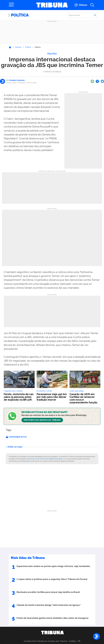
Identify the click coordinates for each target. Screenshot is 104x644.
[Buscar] (82, 15)
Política (20, 15)
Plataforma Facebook (56, 459)
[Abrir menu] (11, 5)
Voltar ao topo (14, 447)
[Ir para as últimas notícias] (81, 5)
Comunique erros (16, 437)
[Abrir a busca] (92, 5)
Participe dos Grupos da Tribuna (42, 420)
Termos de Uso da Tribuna (36, 459)
